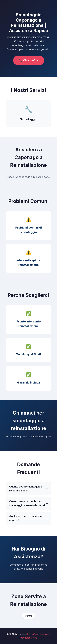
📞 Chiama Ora (29, 60)
